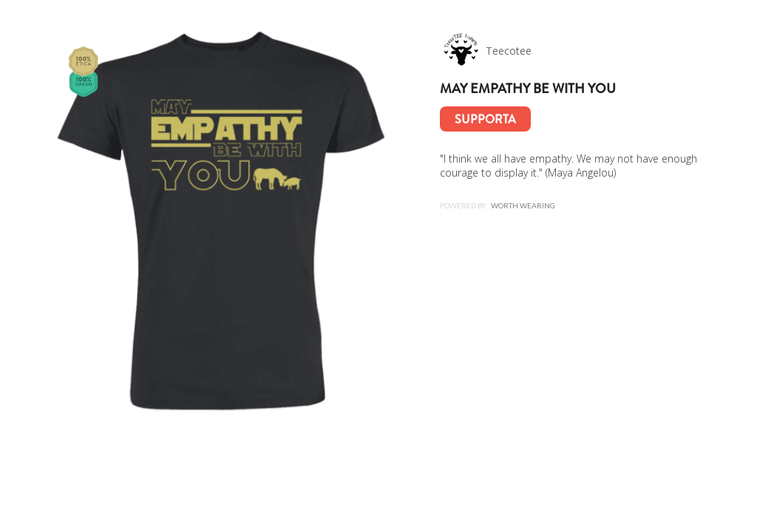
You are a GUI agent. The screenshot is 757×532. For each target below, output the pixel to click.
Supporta (485, 119)
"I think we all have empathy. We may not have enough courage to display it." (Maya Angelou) (568, 166)
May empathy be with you (528, 89)
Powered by (498, 205)
